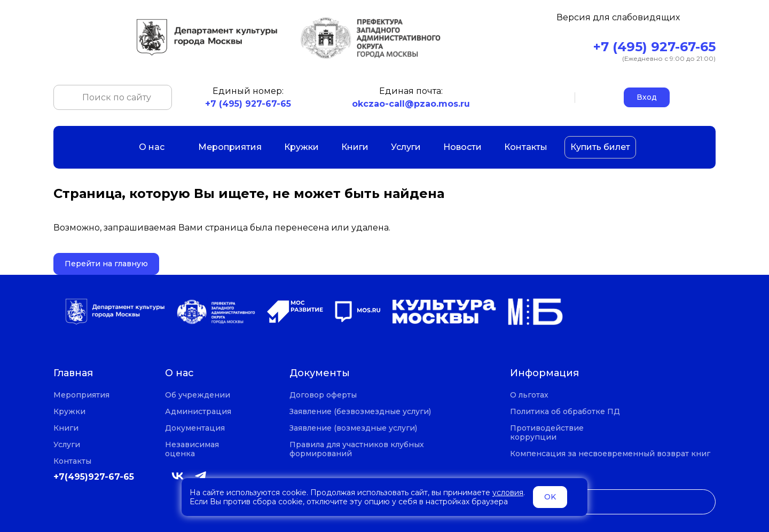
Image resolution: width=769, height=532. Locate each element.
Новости (462, 147)
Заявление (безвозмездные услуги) (360, 412)
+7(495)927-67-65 (94, 477)
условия (508, 493)
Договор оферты (323, 395)
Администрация (198, 412)
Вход (647, 97)
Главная (73, 373)
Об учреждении (198, 395)
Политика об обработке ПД (565, 412)
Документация (195, 428)
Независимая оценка (192, 449)
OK (550, 497)
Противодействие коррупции (547, 433)
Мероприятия (230, 147)
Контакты (526, 147)
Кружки (301, 147)
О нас (157, 147)
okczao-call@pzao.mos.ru (411, 104)
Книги (355, 147)
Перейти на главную (106, 264)
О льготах (529, 395)
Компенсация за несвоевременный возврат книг (610, 454)
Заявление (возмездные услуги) (353, 428)
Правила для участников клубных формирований (357, 449)
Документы (320, 373)
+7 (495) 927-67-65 (654, 47)
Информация (544, 373)
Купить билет (600, 147)
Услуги (406, 147)
